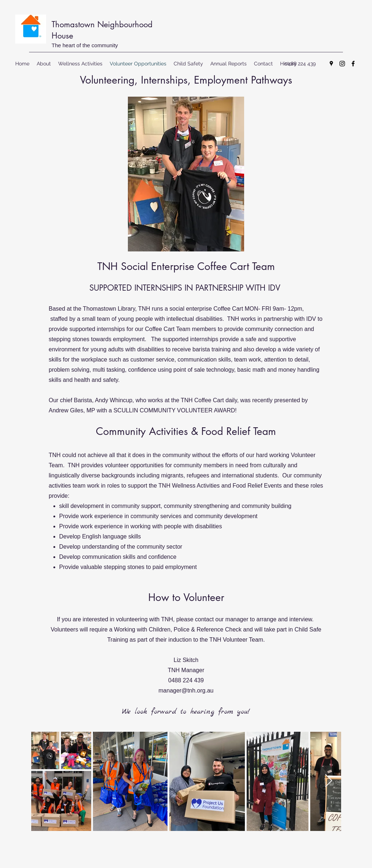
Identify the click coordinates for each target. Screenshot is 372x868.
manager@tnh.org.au (186, 691)
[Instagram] (342, 64)
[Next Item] (329, 781)
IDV (274, 288)
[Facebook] (353, 64)
